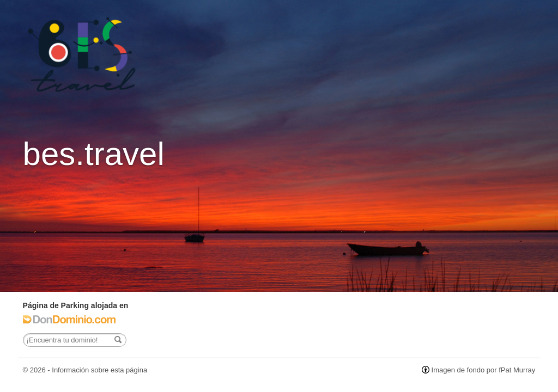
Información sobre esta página (99, 370)
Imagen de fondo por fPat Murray (484, 370)
